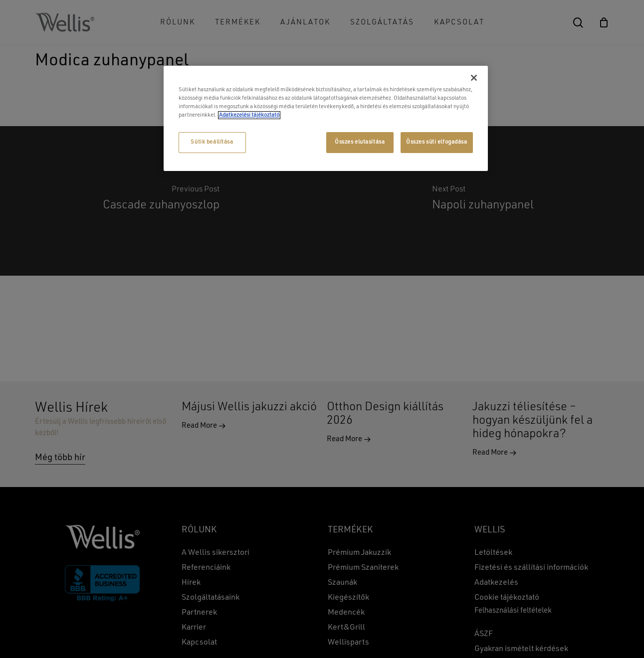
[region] (326, 118)
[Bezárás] (474, 78)
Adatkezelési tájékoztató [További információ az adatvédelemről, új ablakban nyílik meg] (249, 115)
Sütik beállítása (212, 142)
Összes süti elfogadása (437, 142)
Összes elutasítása (360, 142)
